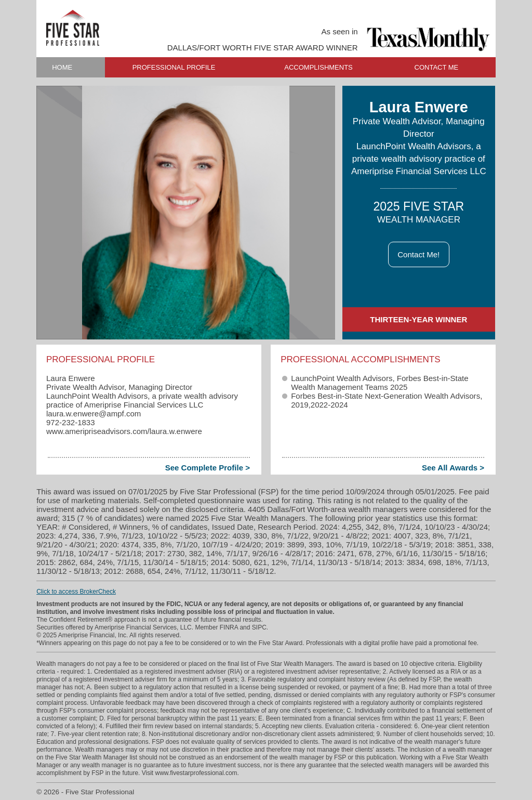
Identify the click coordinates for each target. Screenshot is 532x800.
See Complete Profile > (208, 468)
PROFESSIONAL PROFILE (174, 67)
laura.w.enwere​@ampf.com (94, 414)
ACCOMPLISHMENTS (318, 67)
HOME (62, 67)
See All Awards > (453, 468)
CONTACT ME (437, 67)
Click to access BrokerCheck (76, 592)
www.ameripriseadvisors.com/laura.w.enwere (124, 431)
